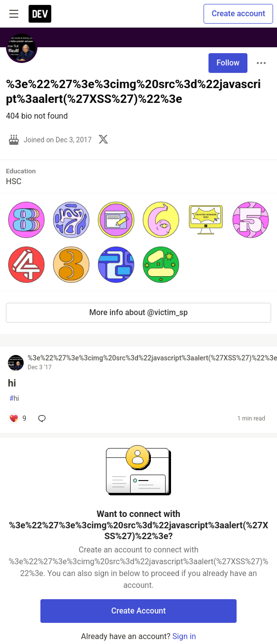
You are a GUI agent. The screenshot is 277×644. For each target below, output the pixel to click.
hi (12, 383)
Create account (238, 14)
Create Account (139, 611)
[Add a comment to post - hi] (17, 419)
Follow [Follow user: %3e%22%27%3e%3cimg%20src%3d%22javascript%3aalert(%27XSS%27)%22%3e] (228, 63)
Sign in (184, 636)
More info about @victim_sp (138, 312)
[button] (26, 220)
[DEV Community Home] (40, 14)
